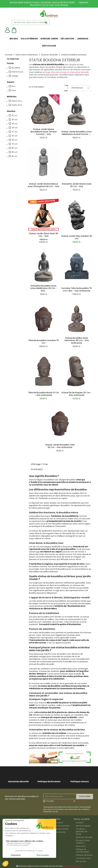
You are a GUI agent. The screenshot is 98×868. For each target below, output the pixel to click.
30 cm (15, 120)
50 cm (15, 136)
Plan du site (81, 861)
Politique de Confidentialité (82, 851)
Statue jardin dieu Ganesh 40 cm (77, 237)
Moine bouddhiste (18, 72)
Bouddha (16, 68)
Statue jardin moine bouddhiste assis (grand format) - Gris (44, 132)
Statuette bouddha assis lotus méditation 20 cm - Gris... (43, 288)
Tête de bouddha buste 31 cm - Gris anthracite (44, 394)
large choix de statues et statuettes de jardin (67, 72)
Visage (15, 76)
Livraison (80, 823)
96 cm (15, 156)
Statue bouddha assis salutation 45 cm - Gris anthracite (77, 341)
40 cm (15, 124)
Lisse (14, 90)
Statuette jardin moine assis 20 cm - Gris (77, 185)
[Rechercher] (31, 22)
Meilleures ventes (61, 829)
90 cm (15, 152)
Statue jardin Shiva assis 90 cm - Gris (43, 235)
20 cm (14, 115)
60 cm (15, 140)
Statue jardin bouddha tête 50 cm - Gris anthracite (60, 446)
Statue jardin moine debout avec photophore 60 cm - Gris (44, 185)
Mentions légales (83, 826)
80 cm (15, 148)
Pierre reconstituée (18, 101)
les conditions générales (64, 801)
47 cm (15, 132)
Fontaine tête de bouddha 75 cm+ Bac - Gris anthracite (76, 289)
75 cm (15, 144)
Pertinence (81, 88)
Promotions (58, 823)
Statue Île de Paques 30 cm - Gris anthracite (76, 394)
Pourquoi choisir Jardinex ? (83, 842)
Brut (14, 86)
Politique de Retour (84, 855)
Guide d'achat (59, 832)
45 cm (15, 128)
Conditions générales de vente (82, 831)
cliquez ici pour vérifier (73, 866)
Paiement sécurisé (84, 837)
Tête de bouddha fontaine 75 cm (43, 342)
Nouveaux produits (61, 826)
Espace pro (81, 846)
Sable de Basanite (18, 105)
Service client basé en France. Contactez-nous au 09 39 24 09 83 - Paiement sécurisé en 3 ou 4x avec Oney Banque (49, 4)
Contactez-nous (83, 858)
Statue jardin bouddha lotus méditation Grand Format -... (76, 133)
